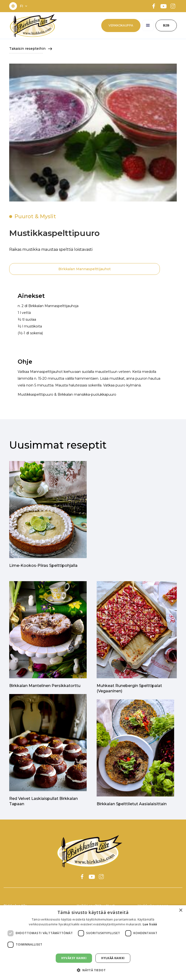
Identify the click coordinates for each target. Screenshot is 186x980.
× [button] (181, 910)
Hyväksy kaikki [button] (74, 958)
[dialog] (93, 943)
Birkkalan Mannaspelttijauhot (85, 269)
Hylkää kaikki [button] (113, 958)
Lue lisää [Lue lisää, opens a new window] (150, 924)
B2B (166, 25)
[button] (24, 6)
